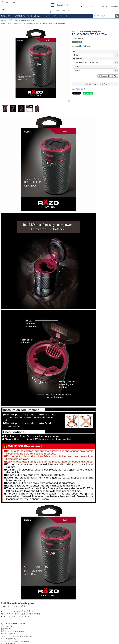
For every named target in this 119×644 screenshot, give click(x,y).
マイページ (50, 16)
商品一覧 (5, 16)
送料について (78, 59)
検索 (117, 16)
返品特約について (79, 89)
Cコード (76, 66)
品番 (75, 51)
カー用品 (9, 20)
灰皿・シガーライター (34, 24)
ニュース (85, 6)
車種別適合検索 (22, 16)
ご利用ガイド (94, 6)
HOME (3, 20)
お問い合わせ (114, 6)
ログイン (104, 6)
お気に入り (36, 16)
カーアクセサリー (20, 24)
